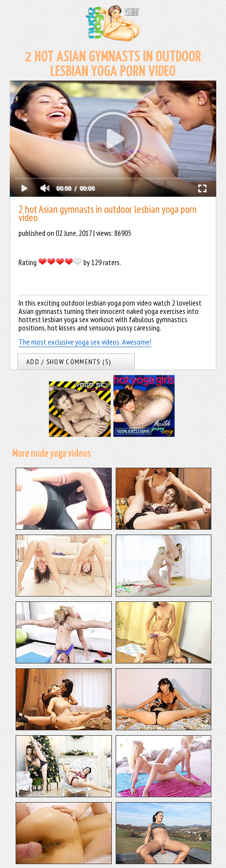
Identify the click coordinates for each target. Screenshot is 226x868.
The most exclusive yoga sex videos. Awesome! (85, 342)
